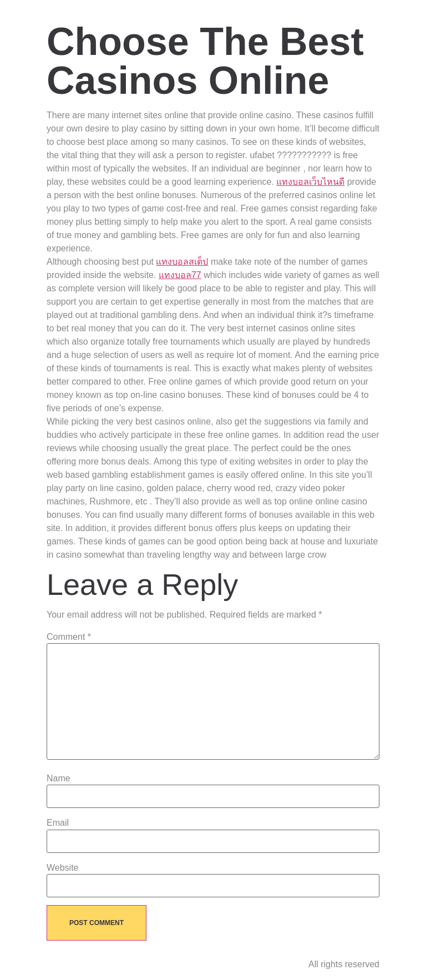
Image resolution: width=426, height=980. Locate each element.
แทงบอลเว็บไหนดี (310, 182)
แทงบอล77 (180, 275)
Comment (69, 637)
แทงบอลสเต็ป (182, 262)
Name (59, 779)
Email (58, 823)
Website (63, 868)
